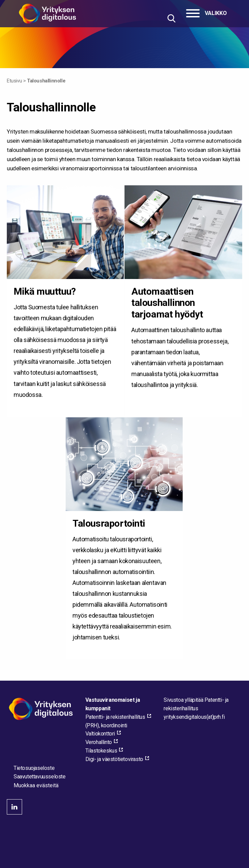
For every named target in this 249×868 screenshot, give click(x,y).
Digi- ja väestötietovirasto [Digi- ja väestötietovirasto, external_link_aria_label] (114, 759)
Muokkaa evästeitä (36, 786)
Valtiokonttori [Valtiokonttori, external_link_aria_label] (100, 734)
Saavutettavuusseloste (40, 777)
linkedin (14, 807)
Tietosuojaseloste (34, 768)
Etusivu (14, 81)
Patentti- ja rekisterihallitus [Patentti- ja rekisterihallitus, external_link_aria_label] (115, 717)
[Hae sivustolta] (171, 18)
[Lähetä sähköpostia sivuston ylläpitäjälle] (194, 717)
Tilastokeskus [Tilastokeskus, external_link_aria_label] (101, 751)
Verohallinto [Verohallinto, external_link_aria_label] (99, 742)
